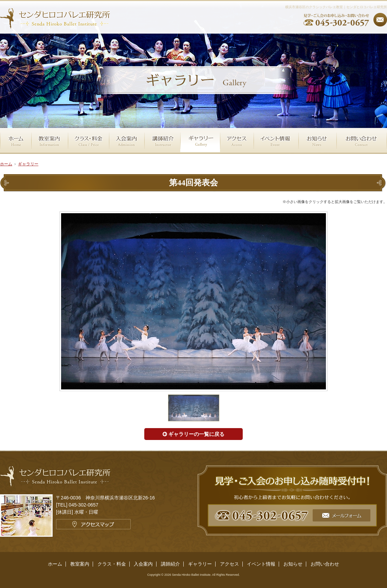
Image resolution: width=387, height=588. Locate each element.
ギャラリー (28, 164)
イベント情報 (261, 564)
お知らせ (293, 564)
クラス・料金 (112, 564)
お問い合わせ (325, 564)
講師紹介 (170, 564)
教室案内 (80, 564)
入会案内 (143, 564)
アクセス (229, 564)
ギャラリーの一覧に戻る (193, 434)
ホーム (55, 564)
